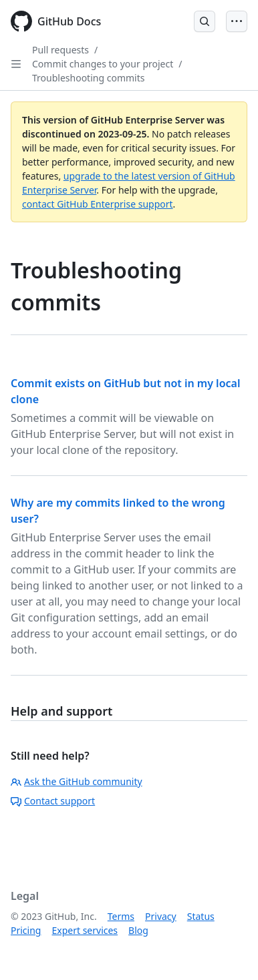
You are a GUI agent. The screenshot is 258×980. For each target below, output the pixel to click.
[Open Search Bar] (205, 21)
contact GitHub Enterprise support (98, 204)
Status (201, 916)
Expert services (85, 930)
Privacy (161, 916)
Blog (138, 930)
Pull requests (60, 50)
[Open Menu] (237, 21)
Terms (121, 916)
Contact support (53, 801)
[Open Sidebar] (16, 64)
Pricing (26, 930)
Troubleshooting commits (88, 78)
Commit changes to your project (103, 64)
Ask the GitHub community (77, 781)
